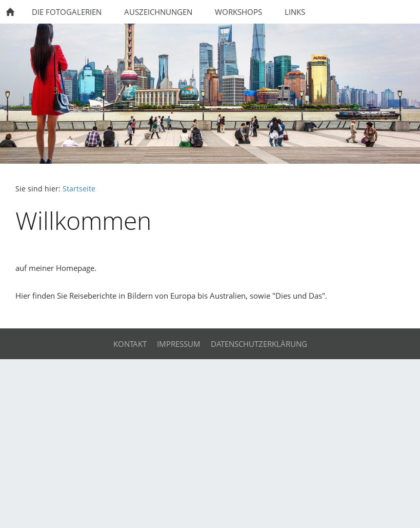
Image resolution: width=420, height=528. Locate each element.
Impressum (179, 344)
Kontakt (130, 344)
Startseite (79, 189)
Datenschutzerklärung (259, 344)
